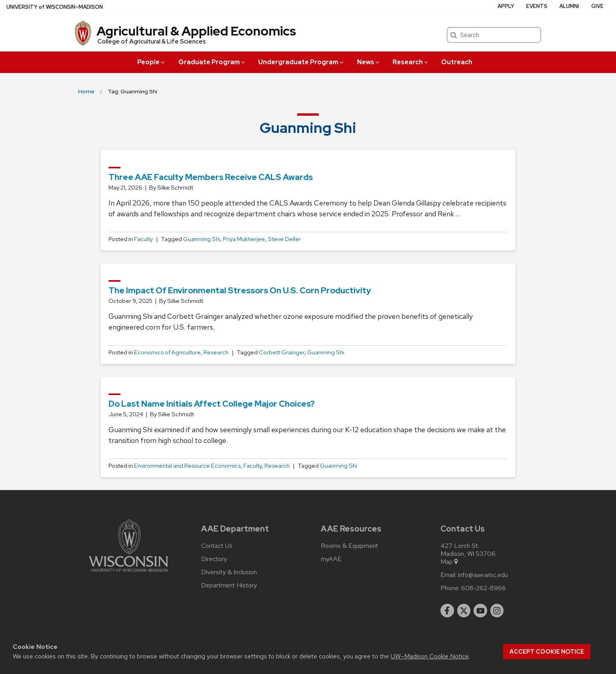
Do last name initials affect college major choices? (212, 404)
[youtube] (480, 611)
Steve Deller (284, 239)
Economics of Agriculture (167, 352)
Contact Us (217, 546)
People (152, 62)
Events (537, 6)
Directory (214, 559)
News (369, 62)
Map (450, 562)
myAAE (331, 559)
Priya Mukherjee (244, 239)
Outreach (457, 62)
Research (411, 62)
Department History (229, 585)
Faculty (143, 239)
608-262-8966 (484, 588)
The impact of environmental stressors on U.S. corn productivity (240, 290)
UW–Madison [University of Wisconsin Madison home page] (55, 7)
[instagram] (497, 611)
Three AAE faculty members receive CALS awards (211, 177)
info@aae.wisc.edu (483, 575)
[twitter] (464, 611)
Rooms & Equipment (349, 546)
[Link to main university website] (128, 573)
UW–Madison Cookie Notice (430, 656)
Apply (506, 6)
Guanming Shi (202, 239)
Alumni (569, 6)
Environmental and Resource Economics (187, 466)
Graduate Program (212, 62)
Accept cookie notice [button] (547, 652)
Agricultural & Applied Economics (196, 31)
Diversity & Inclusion (229, 572)
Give (597, 6)
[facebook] (447, 611)
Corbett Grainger (282, 352)
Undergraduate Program (301, 62)
